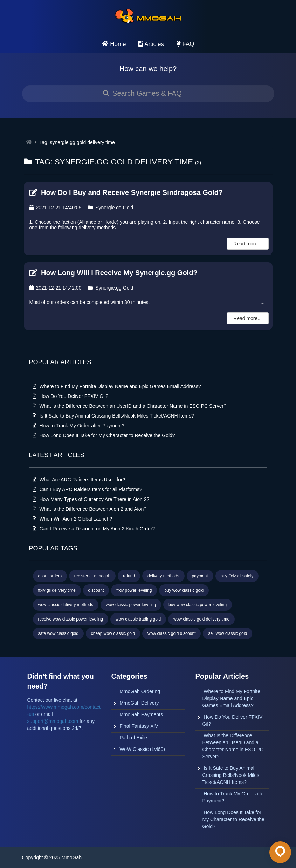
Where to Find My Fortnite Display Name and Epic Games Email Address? (117, 386)
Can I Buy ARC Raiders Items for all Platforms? (87, 489)
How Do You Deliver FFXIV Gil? (71, 396)
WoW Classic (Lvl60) (142, 749)
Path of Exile (133, 738)
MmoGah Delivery (139, 703)
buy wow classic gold (184, 590)
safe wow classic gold (58, 633)
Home (114, 44)
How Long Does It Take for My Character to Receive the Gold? (104, 435)
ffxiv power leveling (134, 590)
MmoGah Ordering (140, 691)
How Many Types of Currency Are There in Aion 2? (91, 499)
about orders (50, 576)
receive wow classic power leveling (71, 619)
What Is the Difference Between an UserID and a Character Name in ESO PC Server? (129, 406)
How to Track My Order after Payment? (79, 426)
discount (96, 590)
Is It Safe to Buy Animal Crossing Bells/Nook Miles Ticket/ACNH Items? (113, 416)
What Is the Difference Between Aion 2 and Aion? (90, 509)
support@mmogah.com (53, 721)
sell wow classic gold (228, 633)
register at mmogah (92, 576)
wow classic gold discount (171, 633)
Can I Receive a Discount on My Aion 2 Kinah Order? (94, 529)
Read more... (247, 244)
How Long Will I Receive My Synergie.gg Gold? (113, 273)
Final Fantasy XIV (139, 726)
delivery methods (163, 576)
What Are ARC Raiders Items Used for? (79, 480)
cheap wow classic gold (113, 633)
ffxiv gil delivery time (57, 590)
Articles (151, 44)
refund (129, 576)
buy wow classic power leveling (198, 605)
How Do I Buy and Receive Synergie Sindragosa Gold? (126, 192)
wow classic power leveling (131, 605)
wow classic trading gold (138, 619)
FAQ (185, 44)
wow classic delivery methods (66, 605)
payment (200, 576)
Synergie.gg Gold (111, 208)
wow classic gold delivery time (201, 619)
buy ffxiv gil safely (237, 576)
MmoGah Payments (141, 714)
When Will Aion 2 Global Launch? (73, 519)
